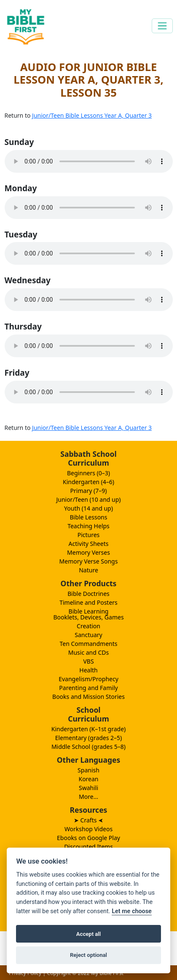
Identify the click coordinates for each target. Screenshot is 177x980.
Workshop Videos (88, 829)
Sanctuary (88, 635)
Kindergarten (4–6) (88, 482)
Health (88, 670)
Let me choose (132, 911)
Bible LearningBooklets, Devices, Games (88, 614)
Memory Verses (88, 552)
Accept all (88, 934)
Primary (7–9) (89, 491)
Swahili (88, 788)
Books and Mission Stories (88, 697)
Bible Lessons (89, 517)
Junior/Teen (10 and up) (88, 499)
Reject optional (88, 955)
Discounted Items (88, 847)
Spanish (88, 770)
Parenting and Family (88, 688)
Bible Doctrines (88, 594)
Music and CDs (89, 652)
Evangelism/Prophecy (88, 679)
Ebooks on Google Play (88, 838)
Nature (88, 570)
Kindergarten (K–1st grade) (89, 729)
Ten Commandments (88, 644)
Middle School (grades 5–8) (88, 747)
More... (88, 797)
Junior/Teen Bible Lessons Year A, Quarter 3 (92, 115)
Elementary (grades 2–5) (89, 738)
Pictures (89, 535)
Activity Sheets (89, 544)
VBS (88, 661)
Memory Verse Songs (89, 561)
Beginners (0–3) (88, 473)
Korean (88, 779)
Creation (88, 626)
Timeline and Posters (88, 602)
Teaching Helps (88, 526)
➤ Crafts (88, 820)
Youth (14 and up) (88, 508)
